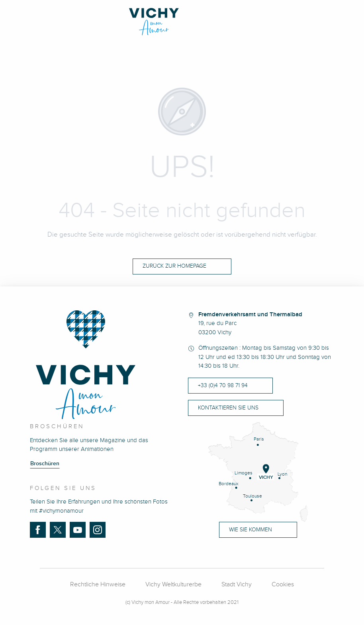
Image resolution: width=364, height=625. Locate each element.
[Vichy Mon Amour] (182, 22)
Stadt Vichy (237, 585)
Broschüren (45, 464)
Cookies (283, 585)
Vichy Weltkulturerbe (173, 585)
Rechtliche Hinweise (98, 585)
